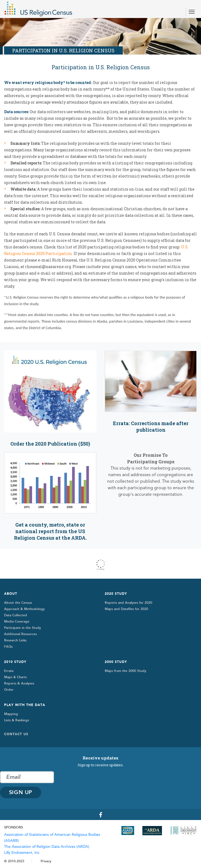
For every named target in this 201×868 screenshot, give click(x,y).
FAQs (8, 647)
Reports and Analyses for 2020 (128, 603)
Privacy (46, 861)
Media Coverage (17, 621)
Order (9, 690)
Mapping (11, 714)
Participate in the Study (22, 628)
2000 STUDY (116, 662)
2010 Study (15, 662)
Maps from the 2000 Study (125, 671)
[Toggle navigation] (192, 12)
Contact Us (16, 734)
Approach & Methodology (24, 609)
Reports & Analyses (19, 683)
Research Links (15, 640)
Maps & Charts (15, 677)
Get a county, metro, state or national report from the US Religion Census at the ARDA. (50, 531)
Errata (9, 671)
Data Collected (16, 615)
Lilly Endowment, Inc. (22, 853)
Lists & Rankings (16, 720)
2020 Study (116, 594)
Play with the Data (25, 705)
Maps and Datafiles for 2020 (126, 609)
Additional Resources (20, 634)
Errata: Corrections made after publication (151, 427)
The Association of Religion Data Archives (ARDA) (47, 847)
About (11, 594)
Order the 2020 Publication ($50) (50, 444)
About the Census (18, 603)
